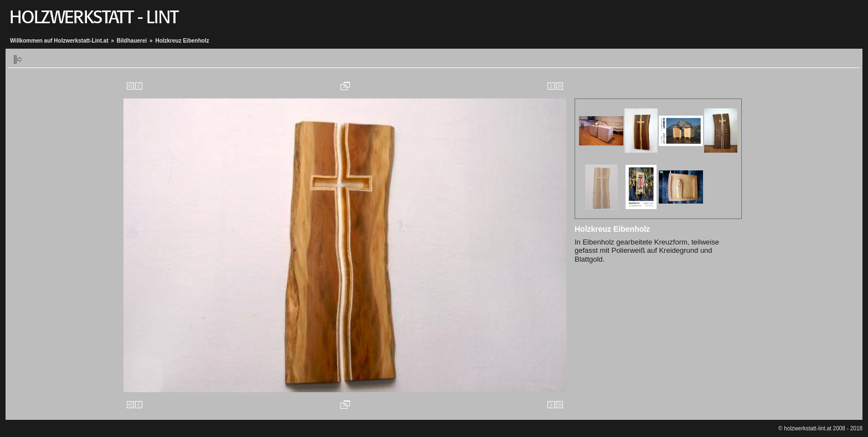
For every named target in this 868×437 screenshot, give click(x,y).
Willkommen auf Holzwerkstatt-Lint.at (59, 41)
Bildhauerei (132, 41)
